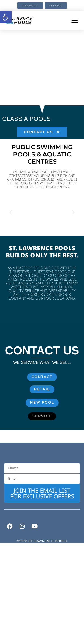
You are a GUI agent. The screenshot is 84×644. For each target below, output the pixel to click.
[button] (74, 21)
